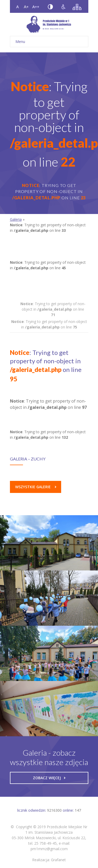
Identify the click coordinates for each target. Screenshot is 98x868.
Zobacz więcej (49, 778)
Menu (49, 42)
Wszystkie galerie (36, 487)
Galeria (16, 219)
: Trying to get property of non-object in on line (53, 309)
